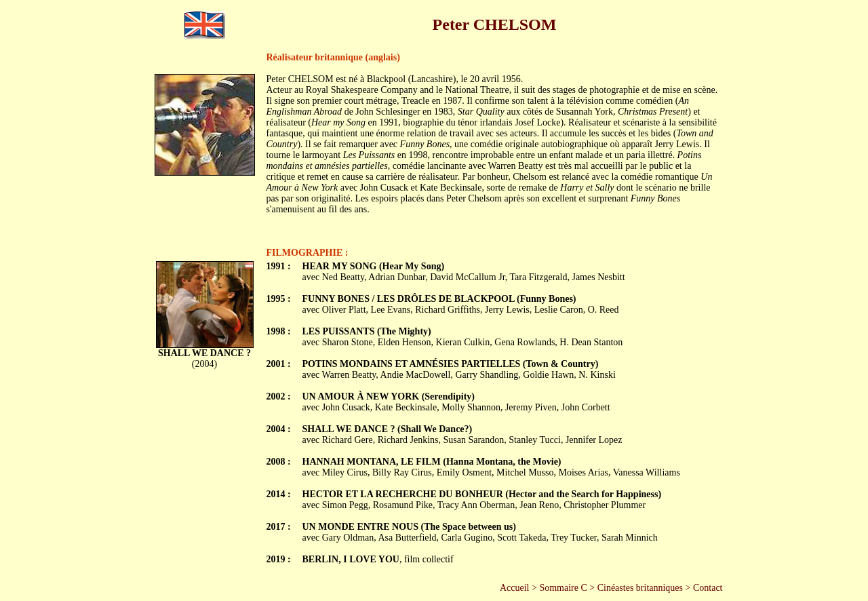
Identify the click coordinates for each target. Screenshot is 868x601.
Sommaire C (563, 588)
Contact (708, 588)
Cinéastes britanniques (640, 588)
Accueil (515, 588)
